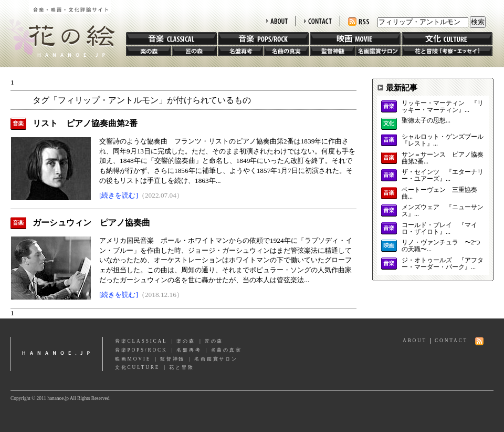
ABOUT (277, 21)
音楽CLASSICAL (141, 341)
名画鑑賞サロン (378, 51)
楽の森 (149, 51)
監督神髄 (332, 51)
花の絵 (57, 28)
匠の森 (194, 51)
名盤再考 (240, 51)
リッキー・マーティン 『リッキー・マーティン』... (443, 107)
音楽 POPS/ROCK (263, 39)
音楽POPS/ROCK (141, 350)
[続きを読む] (119, 195)
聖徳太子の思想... (426, 121)
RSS (359, 22)
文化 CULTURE (447, 39)
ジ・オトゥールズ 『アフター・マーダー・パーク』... (443, 264)
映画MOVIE (133, 359)
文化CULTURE (137, 367)
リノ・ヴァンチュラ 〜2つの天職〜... (441, 246)
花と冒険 (447, 51)
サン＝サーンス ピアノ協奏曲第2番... (443, 158)
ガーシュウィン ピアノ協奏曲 (91, 223)
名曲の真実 (286, 51)
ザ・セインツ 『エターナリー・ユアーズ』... (443, 176)
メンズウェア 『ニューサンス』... (443, 211)
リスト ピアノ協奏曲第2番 (85, 123)
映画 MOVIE (355, 39)
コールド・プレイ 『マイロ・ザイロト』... (439, 229)
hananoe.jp (57, 354)
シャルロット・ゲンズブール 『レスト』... (443, 140)
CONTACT (318, 21)
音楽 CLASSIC (171, 39)
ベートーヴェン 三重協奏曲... (439, 193)
